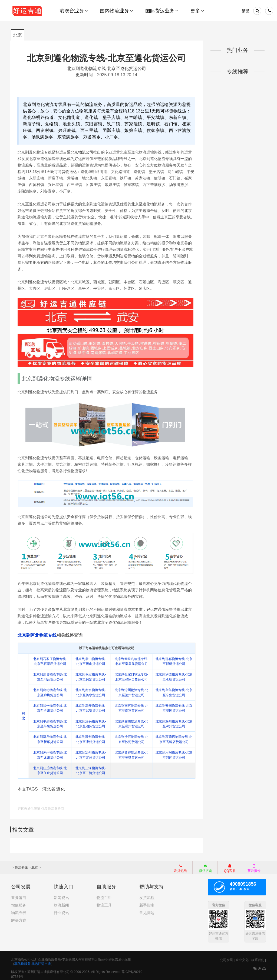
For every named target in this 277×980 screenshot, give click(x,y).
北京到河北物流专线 (38, 634)
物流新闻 (61, 903)
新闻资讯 (61, 895)
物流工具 (104, 903)
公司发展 (226, 958)
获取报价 (254, 866)
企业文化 (242, 958)
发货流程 (147, 895)
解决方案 (19, 918)
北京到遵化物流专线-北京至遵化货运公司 (107, 58)
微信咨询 (203, 866)
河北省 (50, 787)
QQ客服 (230, 866)
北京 (18, 35)
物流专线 (21, 865)
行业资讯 (61, 910)
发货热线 (180, 866)
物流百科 (104, 895)
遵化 (62, 787)
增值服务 (19, 903)
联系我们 (258, 958)
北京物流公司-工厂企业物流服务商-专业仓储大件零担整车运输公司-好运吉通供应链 (71, 957)
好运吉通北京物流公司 (75, 152)
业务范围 (19, 895)
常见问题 (147, 910)
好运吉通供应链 (161, 608)
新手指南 (147, 903)
